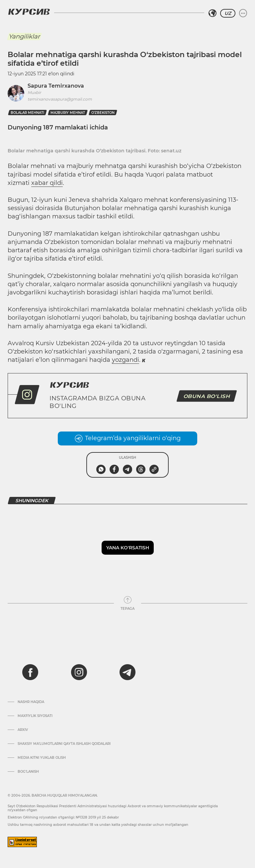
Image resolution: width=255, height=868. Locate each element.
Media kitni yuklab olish (42, 758)
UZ (228, 13)
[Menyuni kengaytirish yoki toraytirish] (243, 13)
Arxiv (23, 730)
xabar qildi (47, 183)
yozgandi (126, 360)
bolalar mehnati (27, 113)
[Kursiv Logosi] (29, 12)
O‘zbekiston (103, 113)
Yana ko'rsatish (128, 548)
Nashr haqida (31, 702)
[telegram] (127, 672)
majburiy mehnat (68, 113)
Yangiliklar (24, 37)
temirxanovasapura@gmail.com (60, 99)
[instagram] (79, 672)
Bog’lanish (28, 772)
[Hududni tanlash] (212, 13)
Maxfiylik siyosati (35, 716)
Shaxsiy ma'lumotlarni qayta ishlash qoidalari (64, 744)
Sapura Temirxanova (56, 86)
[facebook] (30, 672)
